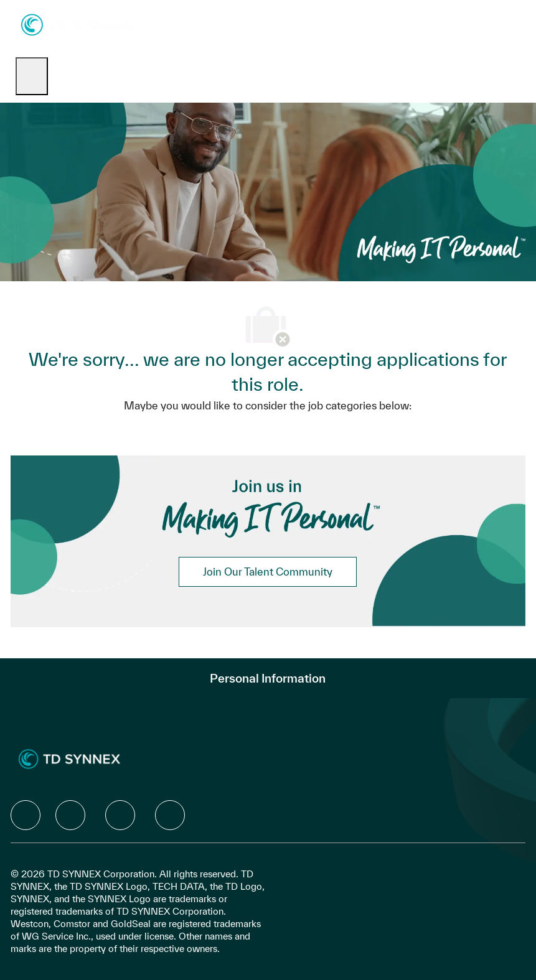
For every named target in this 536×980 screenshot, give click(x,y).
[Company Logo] (78, 24)
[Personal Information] (268, 678)
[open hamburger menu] (32, 76)
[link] (268, 572)
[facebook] (26, 815)
